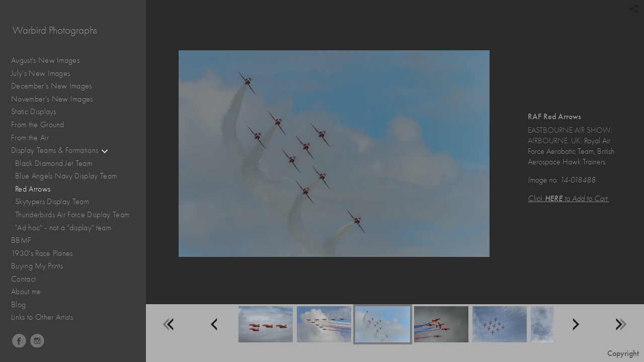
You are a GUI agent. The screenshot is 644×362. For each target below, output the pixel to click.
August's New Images (45, 60)
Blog (18, 305)
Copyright (623, 353)
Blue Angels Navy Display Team (66, 176)
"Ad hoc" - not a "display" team (63, 228)
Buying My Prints (37, 266)
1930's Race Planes (47, 254)
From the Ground (43, 125)
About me (26, 292)
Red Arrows (33, 189)
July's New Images (41, 73)
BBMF (21, 240)
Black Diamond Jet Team (54, 163)
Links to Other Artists (42, 317)
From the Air (35, 138)
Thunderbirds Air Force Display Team (72, 215)
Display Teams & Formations (60, 151)
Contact (23, 279)
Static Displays (39, 112)
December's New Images (52, 86)
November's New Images (52, 99)
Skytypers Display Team (52, 202)
